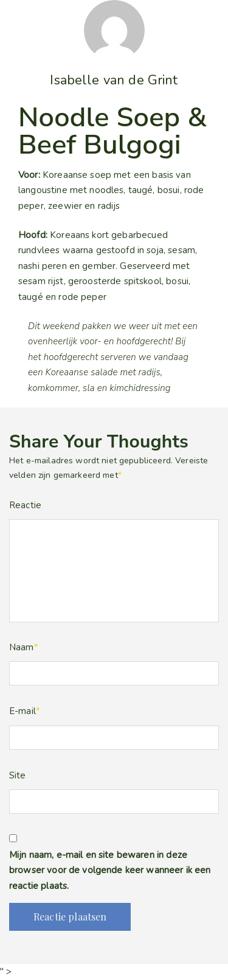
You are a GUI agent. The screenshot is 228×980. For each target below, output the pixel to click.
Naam (24, 647)
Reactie (25, 505)
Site (18, 775)
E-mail (25, 711)
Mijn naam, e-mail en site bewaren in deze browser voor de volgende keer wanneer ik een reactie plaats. (110, 870)
